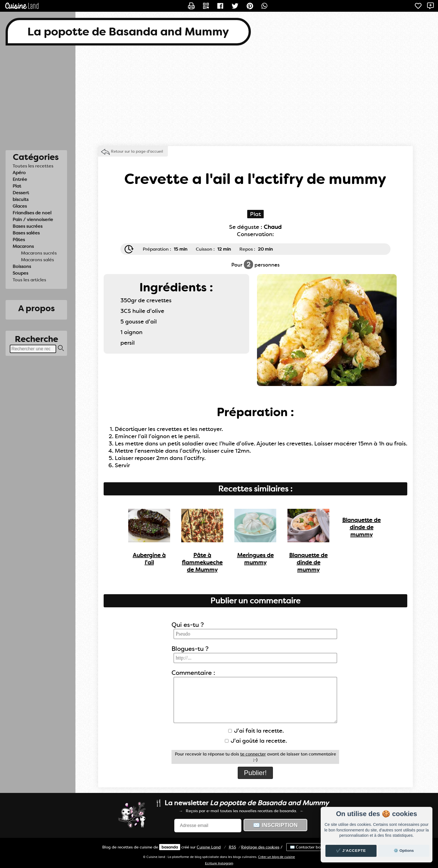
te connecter (253, 754)
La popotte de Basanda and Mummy (128, 32)
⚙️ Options (404, 851)
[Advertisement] (219, 96)
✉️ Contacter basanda (311, 847)
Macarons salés (37, 260)
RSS (232, 847)
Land (209, 847)
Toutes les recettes (33, 166)
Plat (17, 186)
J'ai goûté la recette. (256, 741)
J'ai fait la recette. (256, 731)
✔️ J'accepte (351, 851)
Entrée (20, 179)
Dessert (21, 193)
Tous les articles (29, 280)
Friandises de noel (32, 213)
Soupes (20, 273)
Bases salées (26, 233)
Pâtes (19, 240)
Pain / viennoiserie (33, 220)
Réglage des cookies (260, 847)
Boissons (22, 266)
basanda (170, 847)
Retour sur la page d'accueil (137, 151)
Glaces (20, 206)
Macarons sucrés (39, 253)
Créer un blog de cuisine (277, 857)
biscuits (21, 199)
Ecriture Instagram (219, 863)
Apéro (19, 173)
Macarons (23, 246)
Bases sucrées (28, 226)
